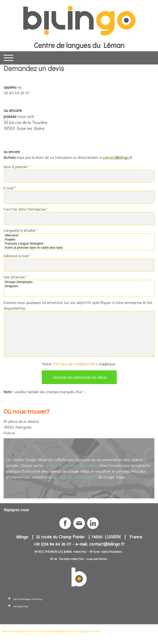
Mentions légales (13, 631)
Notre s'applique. (79, 364)
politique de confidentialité (75, 477)
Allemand (79, 235)
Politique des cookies (71, 631)
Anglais (79, 240)
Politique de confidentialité (76, 364)
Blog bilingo (23, 607)
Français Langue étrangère (79, 244)
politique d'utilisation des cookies (71, 465)
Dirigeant (79, 286)
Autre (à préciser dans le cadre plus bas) (79, 248)
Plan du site (93, 631)
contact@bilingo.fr (107, 545)
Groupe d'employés (79, 282)
